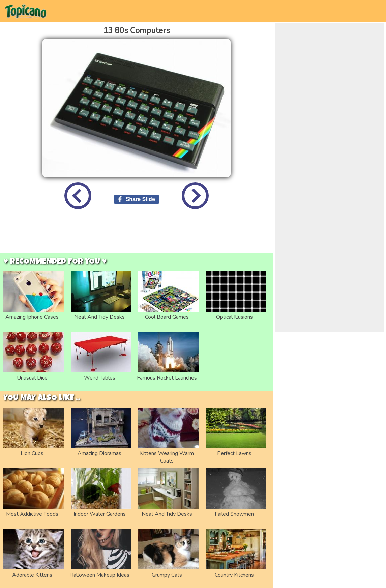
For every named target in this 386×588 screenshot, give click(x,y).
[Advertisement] (137, 236)
